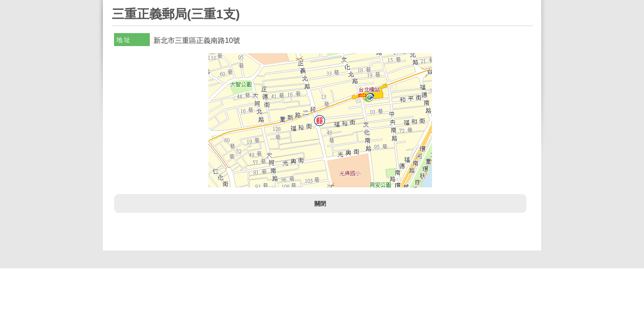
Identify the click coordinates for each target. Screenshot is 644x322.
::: (115, 4)
